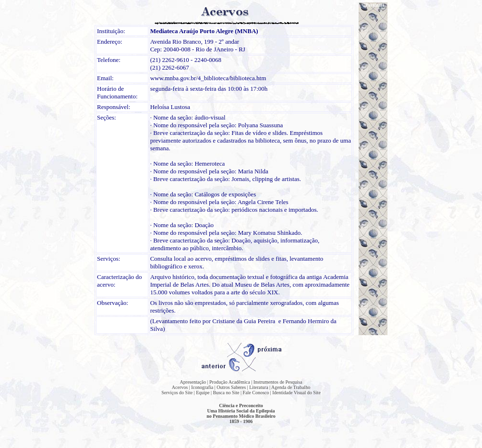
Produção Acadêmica (230, 382)
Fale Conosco (256, 393)
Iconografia (202, 387)
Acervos (180, 387)
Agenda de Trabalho (291, 387)
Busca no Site (226, 393)
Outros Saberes (231, 387)
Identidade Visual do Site (296, 393)
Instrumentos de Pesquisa (278, 382)
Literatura (259, 387)
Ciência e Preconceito (241, 406)
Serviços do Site (177, 393)
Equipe (203, 393)
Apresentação (193, 382)
